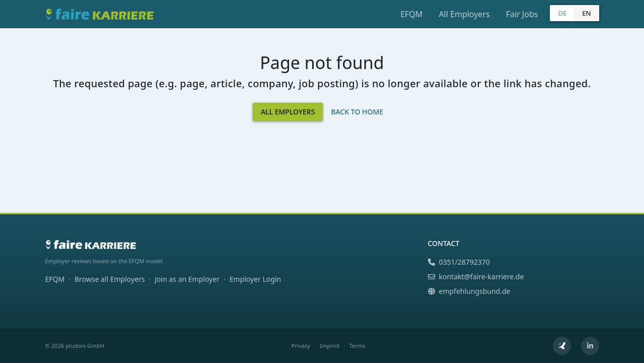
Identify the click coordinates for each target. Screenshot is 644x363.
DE (562, 13)
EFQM (411, 14)
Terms (357, 346)
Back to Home (357, 112)
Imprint (330, 346)
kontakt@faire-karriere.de (476, 277)
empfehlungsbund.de (469, 291)
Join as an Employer (187, 279)
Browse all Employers (110, 279)
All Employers (464, 14)
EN (586, 13)
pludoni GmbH (85, 346)
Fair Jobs (522, 14)
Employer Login (255, 279)
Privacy (301, 346)
